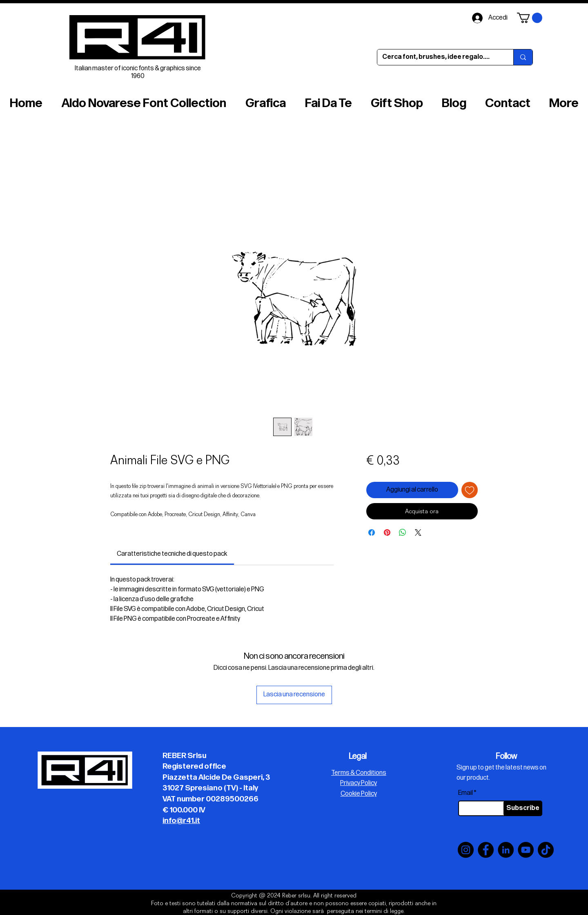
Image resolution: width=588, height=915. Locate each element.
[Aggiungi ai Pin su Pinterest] (387, 532)
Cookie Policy (359, 794)
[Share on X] (418, 532)
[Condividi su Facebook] (372, 532)
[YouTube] (526, 850)
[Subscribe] (523, 808)
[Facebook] (486, 850)
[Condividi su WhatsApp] (403, 532)
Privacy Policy (359, 783)
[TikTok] (546, 850)
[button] (530, 18)
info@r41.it (181, 821)
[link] (172, 554)
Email (465, 793)
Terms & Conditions (359, 773)
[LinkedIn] (506, 850)
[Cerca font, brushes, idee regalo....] (439, 57)
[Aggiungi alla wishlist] (470, 490)
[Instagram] (466, 850)
